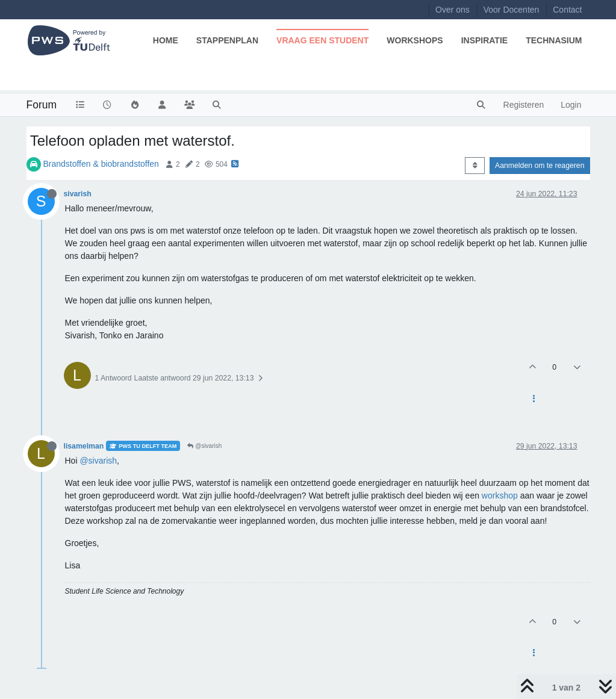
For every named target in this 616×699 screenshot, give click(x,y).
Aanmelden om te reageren (540, 166)
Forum (42, 105)
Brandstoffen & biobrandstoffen (101, 164)
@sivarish (204, 446)
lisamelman (84, 446)
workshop (500, 496)
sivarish (78, 194)
